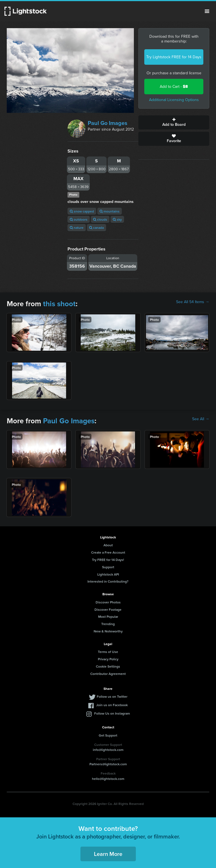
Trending (108, 624)
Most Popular (108, 617)
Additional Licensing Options (174, 100)
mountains (110, 211)
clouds (100, 219)
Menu (207, 11)
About (108, 545)
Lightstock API (108, 574)
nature (77, 228)
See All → (201, 419)
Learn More (108, 854)
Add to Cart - (174, 87)
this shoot (59, 304)
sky (117, 219)
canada (96, 228)
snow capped (82, 211)
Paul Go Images (108, 123)
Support (108, 567)
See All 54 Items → (193, 302)
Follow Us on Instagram (112, 713)
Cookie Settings (108, 666)
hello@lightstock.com (108, 779)
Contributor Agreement (108, 674)
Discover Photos (108, 602)
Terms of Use (108, 652)
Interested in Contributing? (108, 581)
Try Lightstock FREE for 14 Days (174, 57)
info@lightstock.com (108, 750)
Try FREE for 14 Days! (108, 560)
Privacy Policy (108, 659)
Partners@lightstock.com (108, 764)
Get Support (108, 735)
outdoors (79, 219)
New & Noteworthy (108, 631)
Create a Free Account (108, 552)
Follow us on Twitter (112, 696)
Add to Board (174, 122)
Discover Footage (108, 609)
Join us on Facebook (112, 705)
